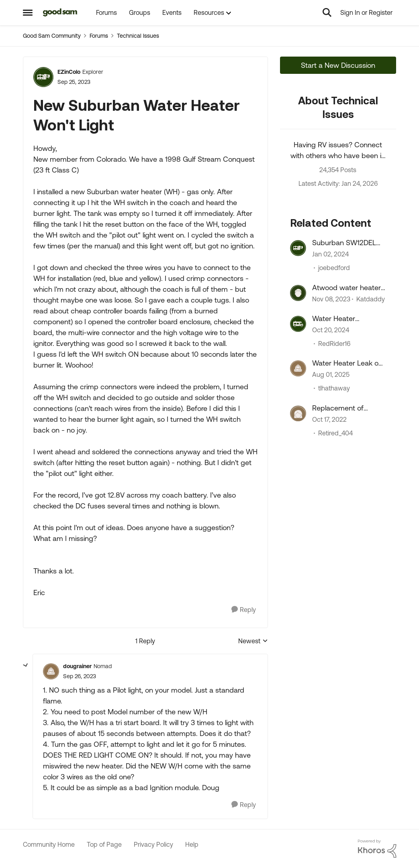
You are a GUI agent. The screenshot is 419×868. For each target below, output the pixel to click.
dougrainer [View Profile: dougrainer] (77, 666)
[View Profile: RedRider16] (298, 324)
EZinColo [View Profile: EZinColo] (69, 72)
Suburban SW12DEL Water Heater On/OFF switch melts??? (347, 243)
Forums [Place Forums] (99, 36)
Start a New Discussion (338, 65)
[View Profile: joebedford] (298, 248)
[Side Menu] (28, 12)
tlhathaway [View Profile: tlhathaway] (334, 388)
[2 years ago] (330, 254)
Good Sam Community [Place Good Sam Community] (52, 36)
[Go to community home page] (60, 12)
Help (192, 844)
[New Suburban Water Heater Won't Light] (80, 676)
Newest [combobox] (253, 641)
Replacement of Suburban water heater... (338, 408)
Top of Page (104, 844)
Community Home (49, 844)
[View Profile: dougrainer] (51, 671)
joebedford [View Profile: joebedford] (334, 268)
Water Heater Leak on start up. (347, 363)
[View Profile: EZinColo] (43, 77)
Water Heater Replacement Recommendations (343, 319)
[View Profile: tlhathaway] (298, 368)
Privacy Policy (153, 844)
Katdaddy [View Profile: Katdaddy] (371, 299)
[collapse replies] (26, 665)
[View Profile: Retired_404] (298, 413)
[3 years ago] (329, 419)
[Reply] (244, 610)
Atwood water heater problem (346, 288)
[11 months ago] (331, 375)
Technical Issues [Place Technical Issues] (138, 36)
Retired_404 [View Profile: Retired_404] (335, 433)
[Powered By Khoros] (377, 849)
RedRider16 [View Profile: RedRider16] (334, 344)
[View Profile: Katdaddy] (298, 293)
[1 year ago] (331, 330)
